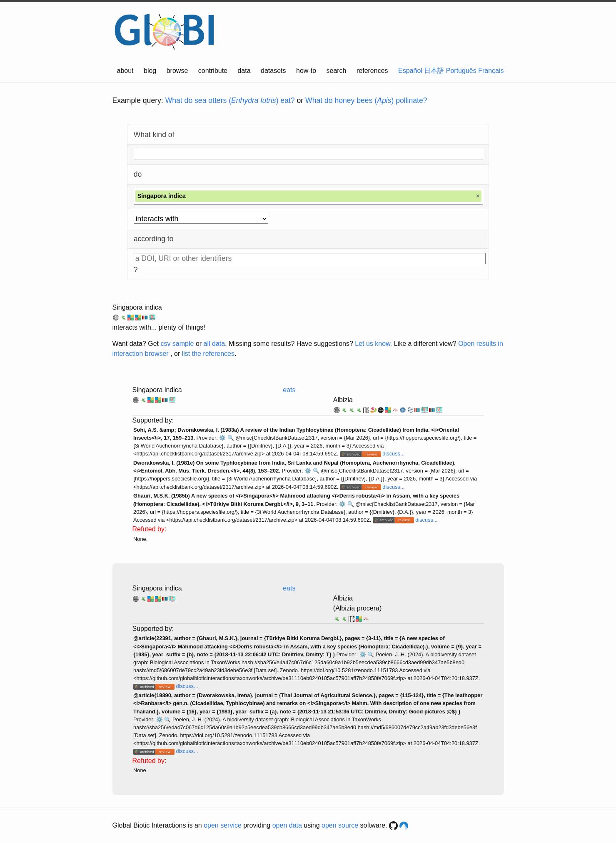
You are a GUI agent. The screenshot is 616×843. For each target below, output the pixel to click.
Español (410, 71)
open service (223, 825)
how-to (306, 71)
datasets (273, 71)
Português (461, 71)
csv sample (177, 344)
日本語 (434, 71)
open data (287, 825)
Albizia (343, 400)
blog (150, 71)
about (125, 71)
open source (340, 825)
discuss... (393, 454)
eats (289, 390)
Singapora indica (137, 307)
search (336, 71)
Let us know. (373, 344)
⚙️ (222, 438)
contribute (213, 71)
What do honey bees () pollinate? (366, 100)
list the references (208, 354)
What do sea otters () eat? (230, 100)
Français (491, 71)
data (244, 71)
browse (177, 71)
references (372, 71)
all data (214, 344)
